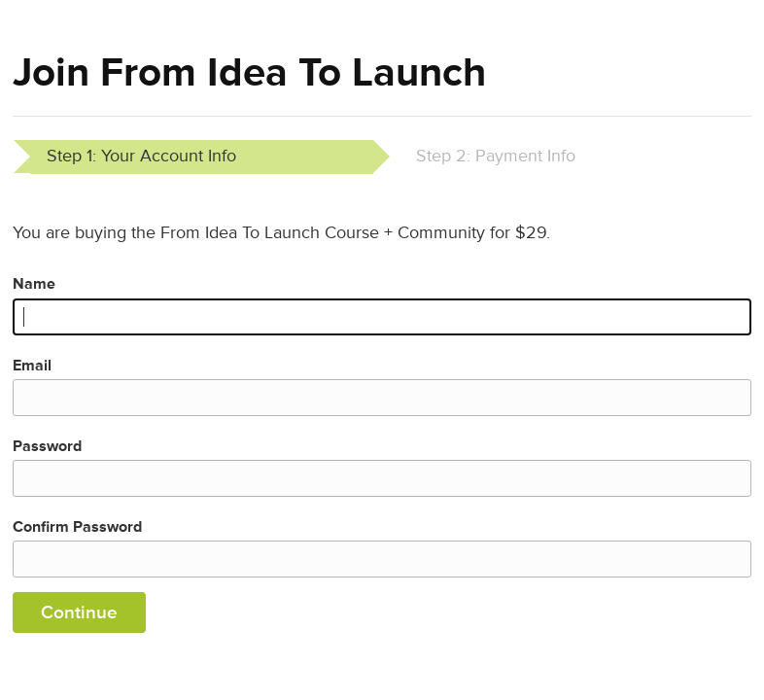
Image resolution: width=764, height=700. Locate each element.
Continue (79, 612)
